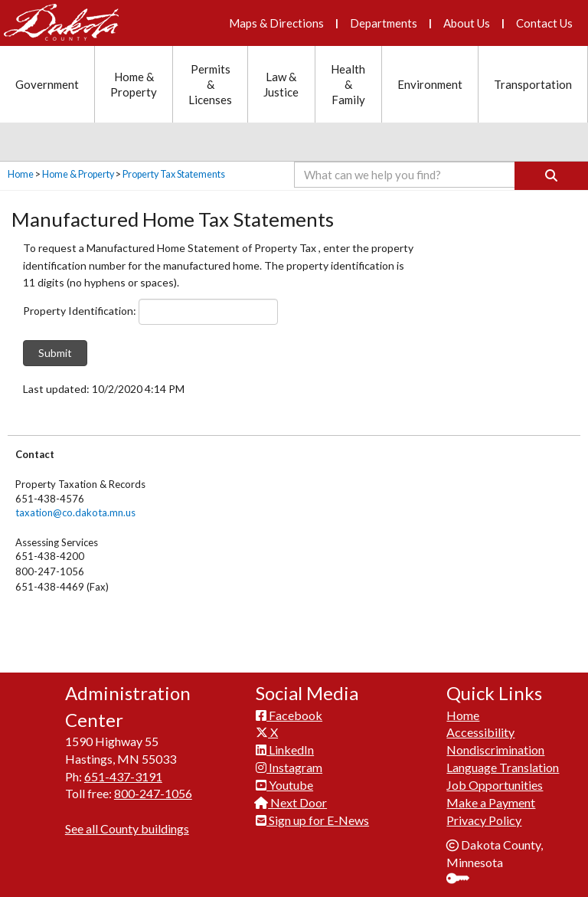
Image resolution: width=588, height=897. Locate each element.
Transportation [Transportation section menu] (533, 84)
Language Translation (503, 764)
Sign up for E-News (312, 817)
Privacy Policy (484, 817)
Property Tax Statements (174, 174)
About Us (467, 23)
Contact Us (544, 23)
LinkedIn (285, 746)
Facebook (289, 711)
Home (21, 174)
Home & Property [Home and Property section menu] (134, 84)
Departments (384, 23)
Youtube (284, 782)
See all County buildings (127, 825)
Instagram (289, 764)
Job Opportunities (495, 782)
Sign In (464, 877)
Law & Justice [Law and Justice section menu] (281, 84)
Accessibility (480, 729)
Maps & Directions (276, 23)
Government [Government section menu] (47, 84)
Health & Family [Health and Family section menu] (348, 84)
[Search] (551, 176)
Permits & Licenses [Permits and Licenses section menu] (210, 84)
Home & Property (78, 174)
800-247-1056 (153, 790)
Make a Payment (491, 799)
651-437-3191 (123, 773)
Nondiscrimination (495, 746)
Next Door (291, 799)
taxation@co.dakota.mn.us (75, 512)
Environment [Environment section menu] (430, 84)
